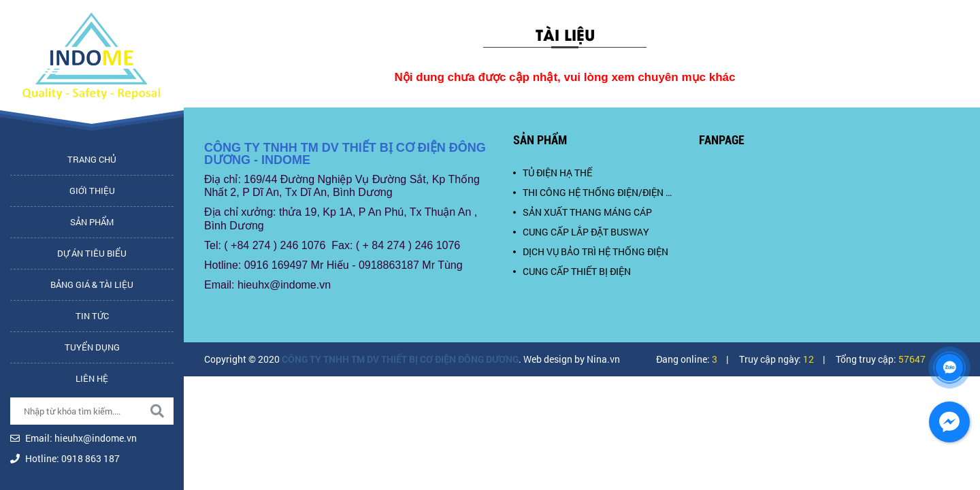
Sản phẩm (92, 222)
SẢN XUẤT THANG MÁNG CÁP (583, 212)
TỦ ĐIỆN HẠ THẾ (553, 173)
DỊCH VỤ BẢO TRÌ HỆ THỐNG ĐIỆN (591, 251)
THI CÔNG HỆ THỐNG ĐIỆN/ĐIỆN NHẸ (596, 192)
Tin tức (92, 316)
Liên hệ (92, 378)
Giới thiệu (92, 191)
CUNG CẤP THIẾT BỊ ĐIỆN (572, 271)
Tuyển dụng (92, 347)
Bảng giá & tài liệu (92, 284)
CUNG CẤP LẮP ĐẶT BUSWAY (581, 232)
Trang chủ (92, 159)
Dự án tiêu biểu (92, 253)
